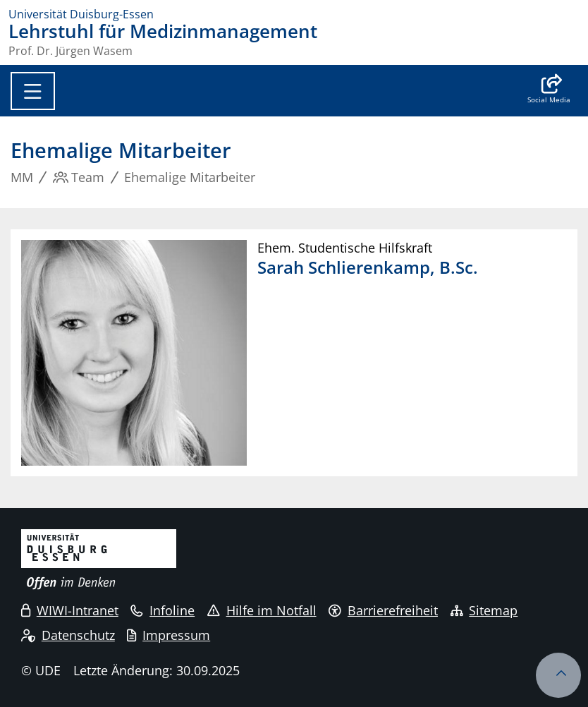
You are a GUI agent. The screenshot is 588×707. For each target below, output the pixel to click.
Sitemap (484, 610)
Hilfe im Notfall (262, 610)
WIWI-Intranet (70, 610)
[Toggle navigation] (33, 91)
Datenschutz (68, 635)
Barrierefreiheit (383, 610)
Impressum (169, 635)
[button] (549, 90)
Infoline (163, 610)
